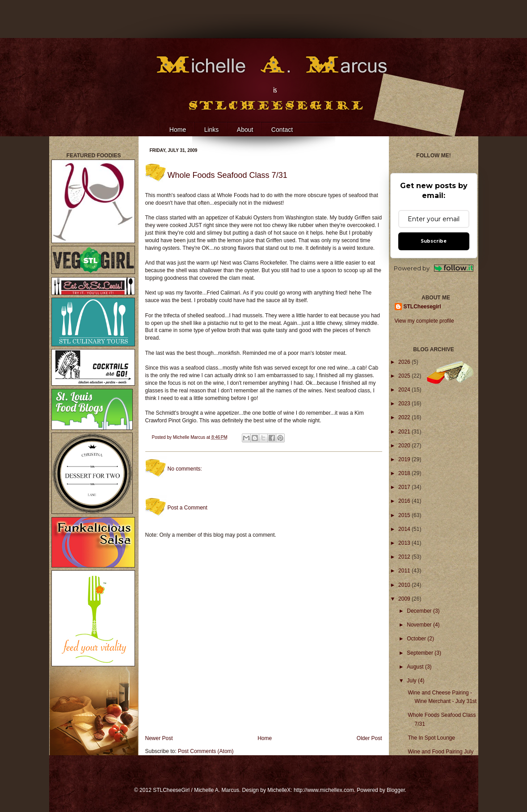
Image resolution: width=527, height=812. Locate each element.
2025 (405, 376)
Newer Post (159, 738)
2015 (405, 515)
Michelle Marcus (190, 437)
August (416, 667)
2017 (405, 487)
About (245, 130)
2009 (405, 599)
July (412, 681)
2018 (405, 473)
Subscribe (434, 241)
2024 (405, 390)
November (420, 625)
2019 (405, 459)
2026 (405, 362)
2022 (405, 417)
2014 (405, 529)
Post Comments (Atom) (206, 751)
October (417, 639)
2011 (405, 571)
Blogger (396, 790)
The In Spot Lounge (431, 738)
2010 (405, 585)
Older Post (369, 738)
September (421, 653)
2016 (405, 501)
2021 (405, 432)
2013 (405, 543)
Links (212, 130)
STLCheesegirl (422, 307)
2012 (405, 557)
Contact (282, 130)
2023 (405, 404)
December (420, 611)
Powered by (434, 268)
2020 (405, 446)
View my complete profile (424, 321)
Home (178, 130)
